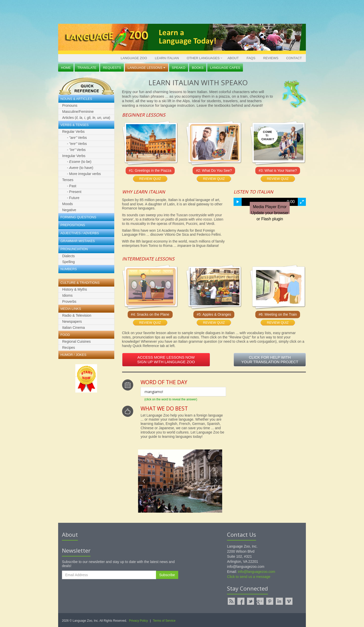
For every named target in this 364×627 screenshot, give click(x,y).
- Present (74, 192)
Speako (179, 68)
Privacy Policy (138, 621)
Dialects (69, 256)
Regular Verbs (73, 132)
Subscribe (167, 575)
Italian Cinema (74, 328)
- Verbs (77, 138)
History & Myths (75, 289)
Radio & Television (77, 315)
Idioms (67, 295)
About (233, 58)
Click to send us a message (249, 577)
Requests (112, 68)
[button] (238, 202)
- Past (72, 186)
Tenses (68, 180)
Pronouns (70, 105)
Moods (67, 204)
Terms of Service (164, 621)
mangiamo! (154, 392)
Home (66, 68)
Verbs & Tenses (75, 125)
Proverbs (69, 301)
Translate (87, 68)
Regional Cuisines (76, 341)
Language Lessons (146, 68)
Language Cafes (225, 68)
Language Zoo (134, 58)
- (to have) (80, 168)
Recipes (69, 348)
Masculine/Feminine (78, 112)
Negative (69, 210)
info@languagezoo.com (256, 572)
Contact (294, 58)
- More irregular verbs (84, 174)
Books (198, 68)
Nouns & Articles (76, 99)
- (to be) (79, 162)
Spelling (69, 262)
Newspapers (72, 321)
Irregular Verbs (74, 156)
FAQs (251, 58)
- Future (73, 198)
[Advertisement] (181, 11)
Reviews (271, 58)
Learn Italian (167, 58)
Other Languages (203, 58)
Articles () (86, 118)
